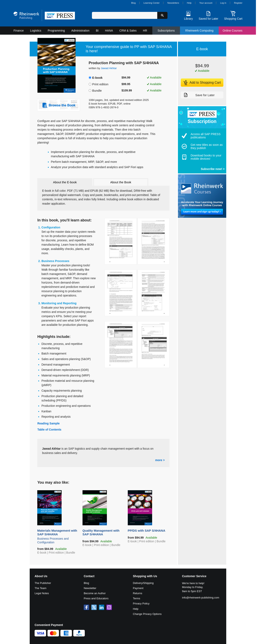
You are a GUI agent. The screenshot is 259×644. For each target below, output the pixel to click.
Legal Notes (42, 593)
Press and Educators (96, 598)
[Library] (188, 15)
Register (238, 3)
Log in (223, 3)
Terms (136, 598)
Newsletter (90, 588)
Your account (206, 3)
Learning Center (152, 3)
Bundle (97, 91)
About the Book (121, 182)
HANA (109, 31)
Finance (19, 31)
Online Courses (232, 31)
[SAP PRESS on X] (94, 607)
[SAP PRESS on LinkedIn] (102, 607)
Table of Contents (49, 430)
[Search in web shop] (125, 15)
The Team (41, 588)
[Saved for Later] (208, 15)
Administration (80, 31)
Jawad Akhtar (109, 68)
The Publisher (43, 583)
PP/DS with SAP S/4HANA (149, 531)
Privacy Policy (141, 604)
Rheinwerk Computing (199, 31)
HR (145, 31)
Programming (56, 31)
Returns (138, 593)
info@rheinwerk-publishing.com (201, 598)
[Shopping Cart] (233, 15)
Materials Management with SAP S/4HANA (58, 537)
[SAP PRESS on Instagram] (109, 607)
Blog (133, 3)
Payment (138, 588)
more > (160, 460)
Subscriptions (166, 31)
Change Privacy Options (147, 614)
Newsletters (173, 3)
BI (97, 31)
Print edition (100, 84)
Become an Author (95, 593)
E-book (97, 78)
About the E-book (65, 182)
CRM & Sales (128, 31)
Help (189, 3)
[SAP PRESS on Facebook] (86, 607)
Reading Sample (48, 423)
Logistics (36, 31)
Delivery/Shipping (143, 583)
